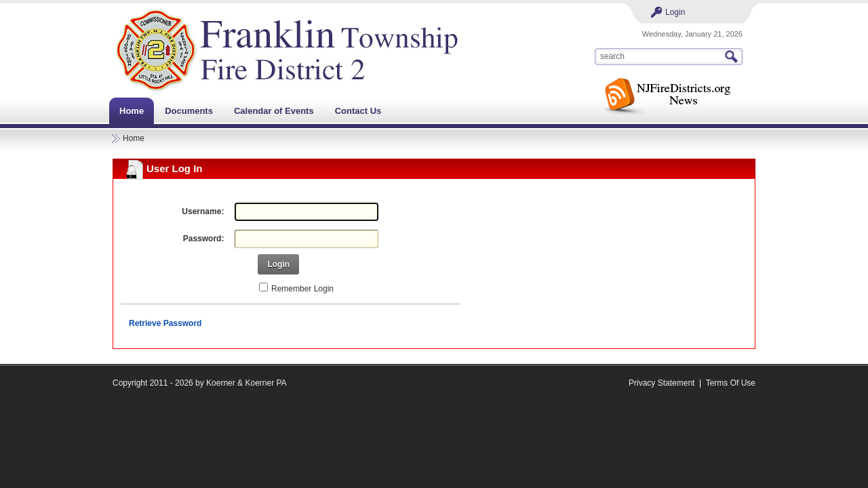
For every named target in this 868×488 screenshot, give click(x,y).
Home (134, 138)
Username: (203, 211)
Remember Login (302, 289)
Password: (204, 239)
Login (675, 12)
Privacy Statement (662, 383)
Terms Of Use (731, 383)
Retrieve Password (165, 323)
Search (733, 57)
